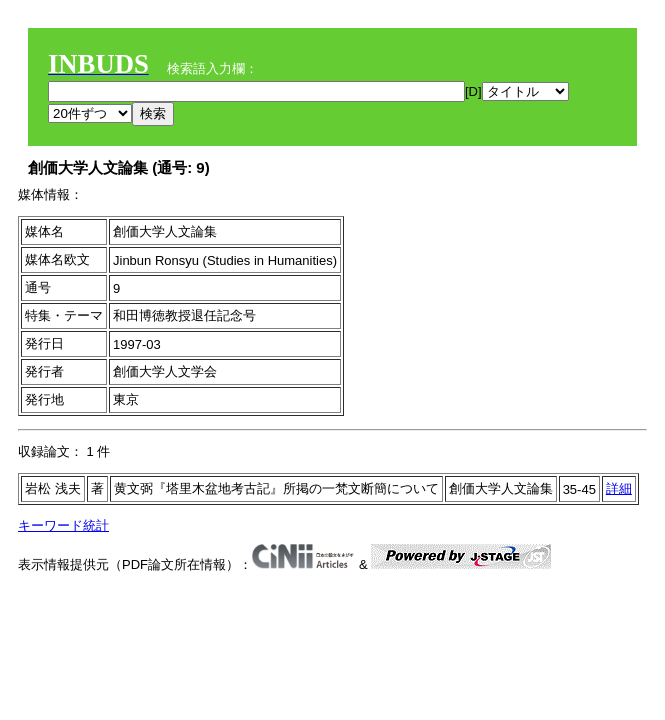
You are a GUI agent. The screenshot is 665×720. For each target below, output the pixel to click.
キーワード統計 (63, 525)
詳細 (619, 488)
